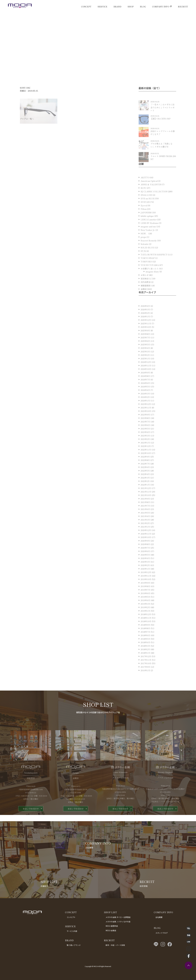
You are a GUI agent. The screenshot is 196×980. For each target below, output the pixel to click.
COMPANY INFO (161, 7)
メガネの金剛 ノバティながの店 (118, 922)
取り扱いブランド (74, 945)
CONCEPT (86, 7)
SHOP (131, 7)
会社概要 (159, 917)
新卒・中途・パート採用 (115, 945)
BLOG (143, 7)
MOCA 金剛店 (111, 930)
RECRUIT (183, 7)
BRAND (117, 7)
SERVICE (102, 7)
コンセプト (71, 917)
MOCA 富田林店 (112, 926)
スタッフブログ (162, 933)
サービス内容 (72, 931)
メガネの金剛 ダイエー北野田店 (118, 917)
